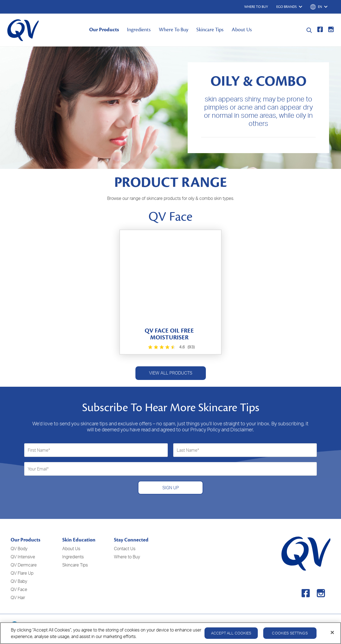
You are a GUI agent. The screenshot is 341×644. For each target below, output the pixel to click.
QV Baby (19, 581)
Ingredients (139, 30)
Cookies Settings (290, 635)
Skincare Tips (210, 30)
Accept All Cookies (231, 635)
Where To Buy (173, 30)
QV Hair (18, 597)
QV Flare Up (22, 573)
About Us (242, 30)
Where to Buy (127, 557)
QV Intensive (23, 557)
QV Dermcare (24, 565)
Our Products (104, 30)
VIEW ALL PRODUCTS (171, 373)
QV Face (19, 589)
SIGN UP (171, 488)
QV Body (19, 549)
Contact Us (125, 549)
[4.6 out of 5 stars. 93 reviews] (171, 347)
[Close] (332, 634)
